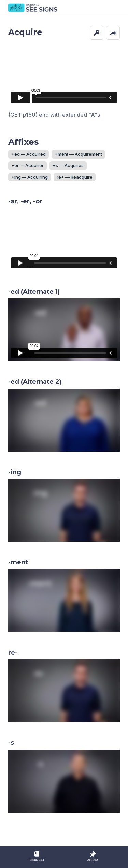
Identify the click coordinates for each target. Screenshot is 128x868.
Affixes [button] (93, 856)
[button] (97, 33)
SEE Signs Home (33, 8)
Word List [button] (37, 856)
